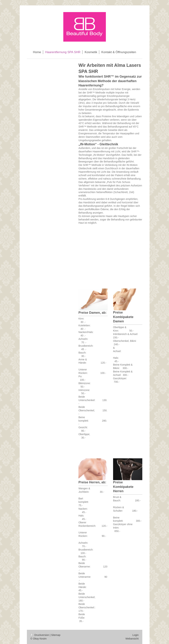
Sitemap (56, 635)
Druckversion (40, 635)
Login (135, 635)
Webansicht (132, 639)
